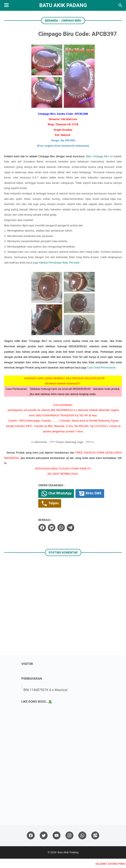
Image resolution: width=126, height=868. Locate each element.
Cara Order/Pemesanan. (102, 376)
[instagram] (69, 845)
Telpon (61, 513)
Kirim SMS (103, 502)
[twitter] (63, 537)
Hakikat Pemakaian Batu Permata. (59, 271)
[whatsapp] (72, 537)
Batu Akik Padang (63, 5)
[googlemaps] (95, 845)
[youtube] (57, 845)
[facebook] (53, 537)
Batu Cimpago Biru (57, 165)
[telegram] (81, 537)
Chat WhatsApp (68, 502)
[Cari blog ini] (120, 5)
